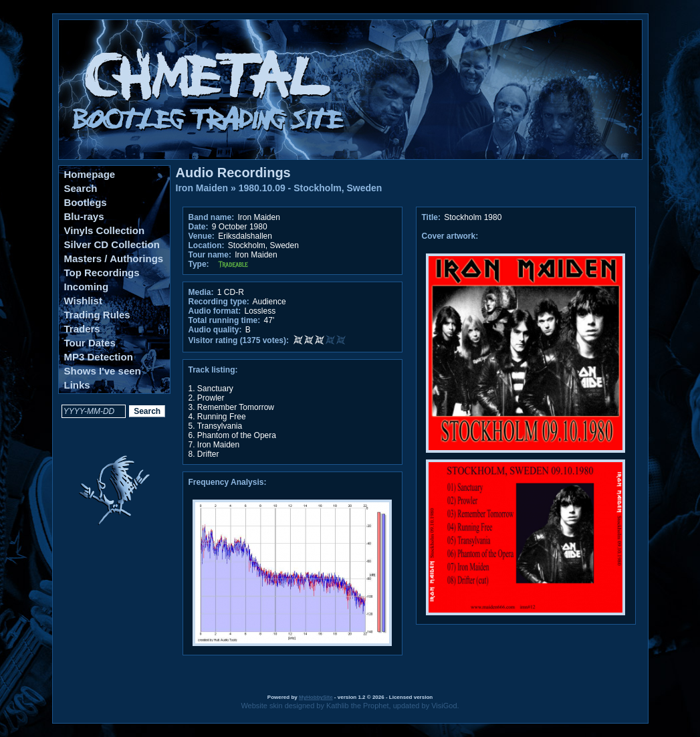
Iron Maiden (202, 188)
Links (77, 385)
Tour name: (210, 255)
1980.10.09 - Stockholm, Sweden (311, 188)
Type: (199, 264)
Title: (433, 217)
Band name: (212, 217)
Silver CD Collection (112, 244)
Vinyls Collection (105, 230)
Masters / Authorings (114, 258)
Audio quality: (215, 330)
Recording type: (219, 302)
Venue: (202, 236)
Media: (201, 292)
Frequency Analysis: (228, 482)
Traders (82, 329)
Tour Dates (90, 343)
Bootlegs (86, 202)
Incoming (87, 287)
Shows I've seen (103, 371)
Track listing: (213, 370)
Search (81, 188)
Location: (207, 245)
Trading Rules (97, 315)
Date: (199, 227)
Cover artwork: (450, 236)
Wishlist (83, 301)
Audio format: (215, 311)
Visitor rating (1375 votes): (239, 340)
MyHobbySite (316, 697)
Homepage (90, 174)
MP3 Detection (99, 357)
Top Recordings (102, 273)
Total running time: (225, 320)
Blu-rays (84, 216)
